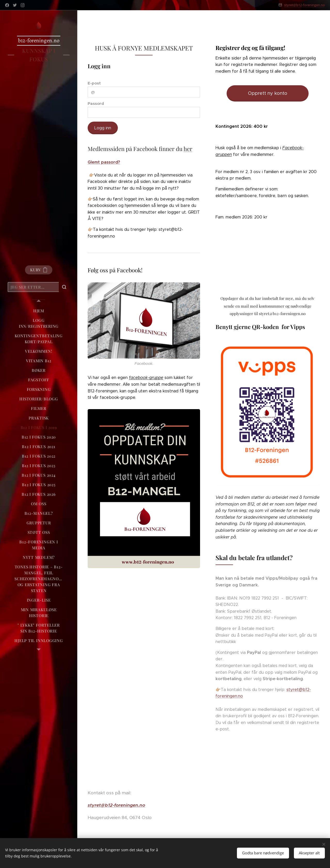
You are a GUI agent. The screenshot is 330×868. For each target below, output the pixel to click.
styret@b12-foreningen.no (304, 5)
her (188, 149)
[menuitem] (39, 311)
